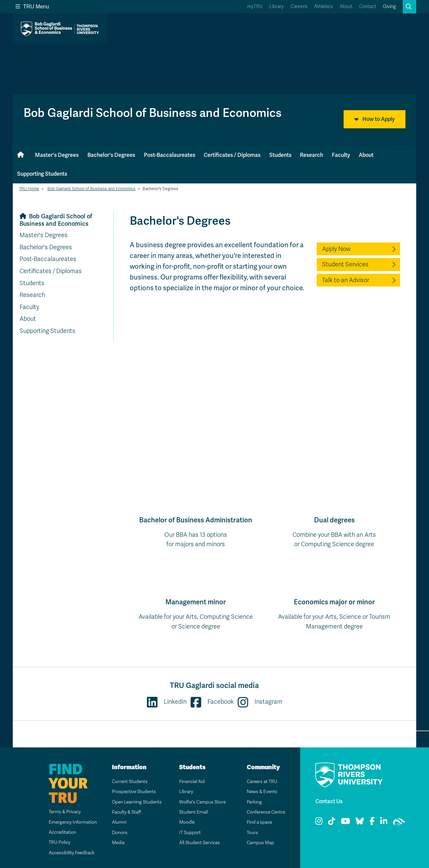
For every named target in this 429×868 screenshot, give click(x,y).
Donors (117, 833)
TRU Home (29, 189)
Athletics (323, 7)
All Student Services (198, 843)
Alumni (116, 822)
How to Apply (375, 119)
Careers (299, 7)
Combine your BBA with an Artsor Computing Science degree (334, 532)
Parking (252, 802)
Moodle (184, 822)
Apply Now (336, 249)
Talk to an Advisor (346, 280)
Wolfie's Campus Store (200, 802)
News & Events (260, 792)
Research (311, 155)
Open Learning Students (135, 802)
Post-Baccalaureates (170, 155)
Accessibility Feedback (69, 853)
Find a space (257, 822)
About (346, 7)
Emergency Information (69, 822)
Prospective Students (132, 792)
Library (277, 7)
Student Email (191, 812)
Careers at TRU (260, 782)
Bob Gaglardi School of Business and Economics (91, 189)
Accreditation (59, 832)
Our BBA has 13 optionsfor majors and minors (196, 532)
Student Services (345, 264)
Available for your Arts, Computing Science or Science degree (196, 614)
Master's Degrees (57, 155)
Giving (389, 7)
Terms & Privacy (62, 812)
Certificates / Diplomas (232, 155)
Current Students (128, 782)
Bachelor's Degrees (111, 155)
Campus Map (258, 843)
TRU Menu (32, 7)
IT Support (187, 833)
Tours (250, 833)
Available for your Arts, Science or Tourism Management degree (334, 614)
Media (116, 843)
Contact (368, 7)
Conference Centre (265, 812)
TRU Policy (56, 842)
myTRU (255, 7)
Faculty (341, 155)
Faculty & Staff (125, 812)
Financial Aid (190, 782)
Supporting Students (42, 174)
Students (280, 155)
